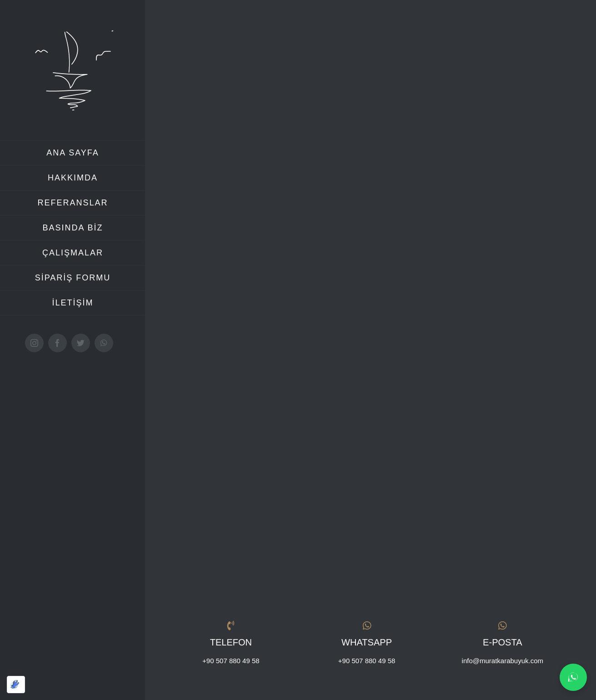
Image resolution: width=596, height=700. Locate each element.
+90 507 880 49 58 (231, 660)
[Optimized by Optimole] (16, 685)
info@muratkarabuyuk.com (503, 660)
